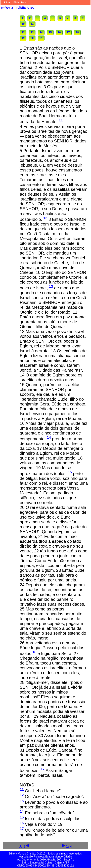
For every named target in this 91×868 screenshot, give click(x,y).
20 (32, 38)
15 (50, 32)
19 (23, 38)
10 (23, 24)
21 (41, 38)
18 (77, 32)
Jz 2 (24, 846)
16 (59, 32)
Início (7, 2)
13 (32, 32)
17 (68, 32)
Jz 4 (67, 846)
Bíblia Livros (20, 2)
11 (32, 24)
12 (23, 32)
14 (41, 32)
